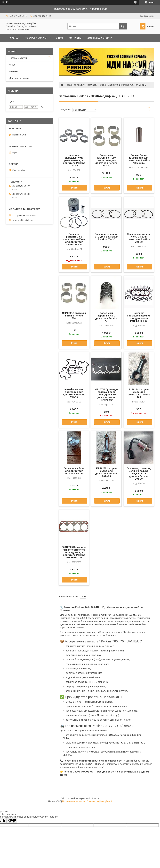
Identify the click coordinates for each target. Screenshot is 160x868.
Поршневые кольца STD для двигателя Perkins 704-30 (106, 237)
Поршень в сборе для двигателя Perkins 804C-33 (74, 471)
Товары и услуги (36, 38)
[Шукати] (123, 26)
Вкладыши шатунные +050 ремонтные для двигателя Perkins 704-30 (106, 160)
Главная (14, 38)
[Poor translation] (12, 821)
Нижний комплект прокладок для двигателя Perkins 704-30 (74, 393)
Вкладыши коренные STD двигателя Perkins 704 (106, 317)
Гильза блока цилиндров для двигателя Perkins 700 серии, (139, 159)
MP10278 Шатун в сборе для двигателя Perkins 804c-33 (106, 472)
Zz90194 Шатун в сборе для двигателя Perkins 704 (139, 393)
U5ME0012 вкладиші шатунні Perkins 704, (74, 316)
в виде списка (153, 110)
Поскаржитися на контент (74, 801)
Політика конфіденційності (99, 801)
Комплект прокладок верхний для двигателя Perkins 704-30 (139, 317)
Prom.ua (95, 798)
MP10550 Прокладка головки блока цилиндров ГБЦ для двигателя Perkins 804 (106, 395)
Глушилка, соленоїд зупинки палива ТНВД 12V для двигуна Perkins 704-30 (139, 474)
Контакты (75, 38)
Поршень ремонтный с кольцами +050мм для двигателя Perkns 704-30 (74, 239)
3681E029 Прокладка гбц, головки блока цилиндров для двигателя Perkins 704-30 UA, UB (74, 552)
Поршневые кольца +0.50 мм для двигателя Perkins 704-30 (139, 238)
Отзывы (13, 71)
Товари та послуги (75, 85)
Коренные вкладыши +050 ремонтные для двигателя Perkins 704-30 (74, 160)
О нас (59, 38)
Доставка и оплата (100, 38)
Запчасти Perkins (97, 85)
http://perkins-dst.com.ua (24, 215)
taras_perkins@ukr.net (23, 220)
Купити (75, 188)
